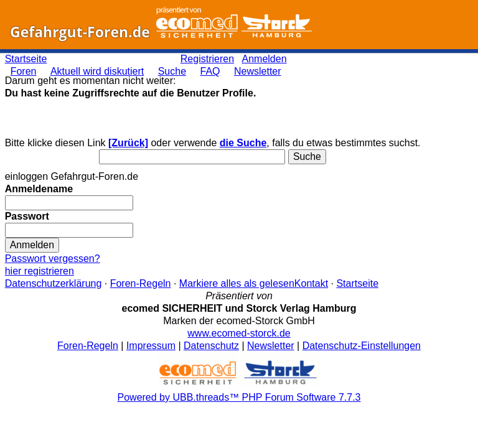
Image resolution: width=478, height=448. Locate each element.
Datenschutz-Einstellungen (362, 346)
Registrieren (207, 59)
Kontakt (311, 283)
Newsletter (258, 71)
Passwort (27, 216)
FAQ (210, 71)
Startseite (26, 59)
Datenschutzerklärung (54, 283)
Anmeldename (39, 189)
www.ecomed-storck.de (239, 333)
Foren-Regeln (141, 283)
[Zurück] (128, 143)
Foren (24, 71)
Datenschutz (211, 346)
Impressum (151, 346)
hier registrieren (40, 271)
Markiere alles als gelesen (237, 283)
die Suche (243, 143)
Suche (172, 71)
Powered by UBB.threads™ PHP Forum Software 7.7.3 (239, 397)
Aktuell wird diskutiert (97, 71)
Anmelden (265, 59)
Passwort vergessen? (53, 259)
